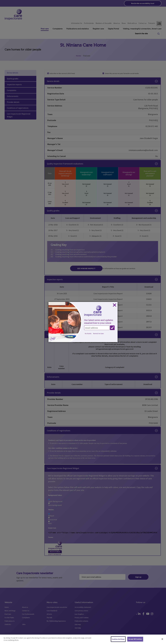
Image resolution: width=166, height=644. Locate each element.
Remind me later (99, 334)
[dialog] (83, 322)
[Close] (162, 639)
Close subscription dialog (114, 305)
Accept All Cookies (135, 639)
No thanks (88, 334)
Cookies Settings (118, 639)
